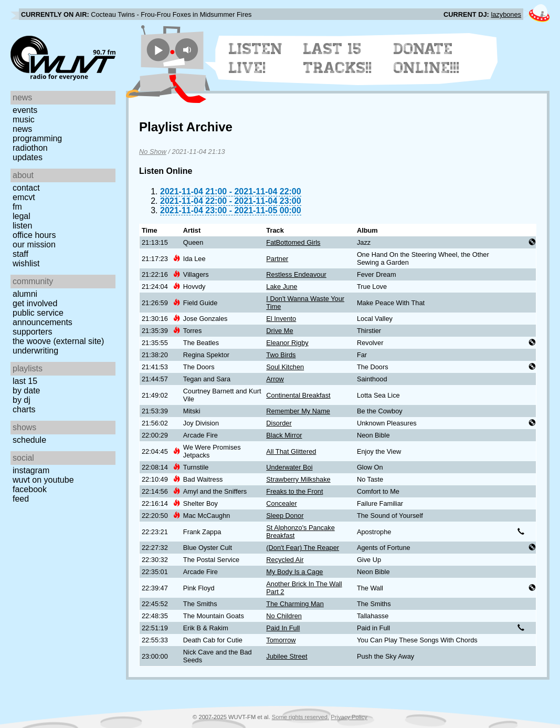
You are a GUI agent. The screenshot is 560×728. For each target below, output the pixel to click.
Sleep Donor (285, 516)
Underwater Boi (289, 467)
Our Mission (34, 245)
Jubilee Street (287, 656)
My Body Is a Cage (294, 572)
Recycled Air (285, 560)
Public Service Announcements (43, 318)
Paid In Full (283, 628)
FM (17, 207)
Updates (28, 157)
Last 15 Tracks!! (338, 58)
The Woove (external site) (58, 341)
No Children (284, 616)
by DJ (22, 400)
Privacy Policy (349, 717)
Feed (21, 499)
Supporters (33, 332)
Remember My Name (298, 411)
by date (26, 391)
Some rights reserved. (300, 717)
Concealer (281, 503)
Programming (37, 138)
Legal (22, 216)
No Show (153, 152)
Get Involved (35, 303)
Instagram (31, 470)
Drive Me (279, 331)
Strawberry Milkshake (298, 479)
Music (24, 119)
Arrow (275, 379)
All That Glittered (291, 451)
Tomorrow (281, 640)
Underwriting (35, 351)
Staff (20, 254)
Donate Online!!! (427, 58)
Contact (26, 188)
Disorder (279, 423)
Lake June (282, 287)
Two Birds (281, 355)
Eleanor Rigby (287, 343)
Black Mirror (284, 435)
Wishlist (26, 263)
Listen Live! (256, 58)
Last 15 (25, 381)
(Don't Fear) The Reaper (303, 548)
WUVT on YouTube (43, 480)
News (22, 129)
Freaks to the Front (294, 491)
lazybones (506, 14)
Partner (277, 259)
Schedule (29, 440)
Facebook (30, 489)
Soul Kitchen (285, 367)
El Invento (281, 319)
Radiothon (30, 148)
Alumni (25, 294)
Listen (22, 226)
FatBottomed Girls (293, 242)
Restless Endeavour (296, 274)
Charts (24, 409)
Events (25, 110)
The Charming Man (295, 604)
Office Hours (34, 235)
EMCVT (24, 197)
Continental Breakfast (298, 395)
